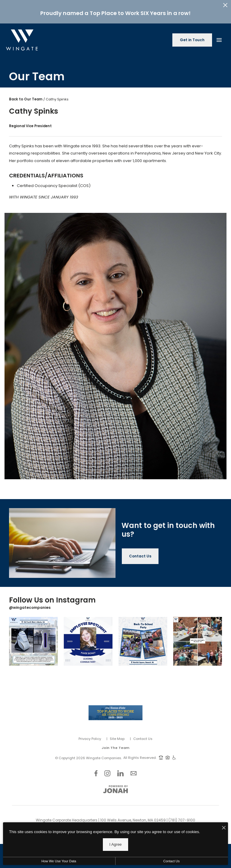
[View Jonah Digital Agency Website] (115, 789)
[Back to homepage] (22, 40)
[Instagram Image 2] (88, 641)
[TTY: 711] (161, 757)
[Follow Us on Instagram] (107, 773)
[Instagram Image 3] (143, 641)
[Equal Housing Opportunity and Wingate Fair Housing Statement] (168, 757)
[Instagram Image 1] (33, 641)
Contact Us (143, 739)
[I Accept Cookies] (224, 842)
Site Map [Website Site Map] (117, 739)
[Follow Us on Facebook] (96, 773)
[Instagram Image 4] (198, 641)
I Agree (115, 858)
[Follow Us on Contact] (134, 773)
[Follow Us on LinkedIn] (120, 773)
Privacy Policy (90, 739)
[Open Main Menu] (219, 39)
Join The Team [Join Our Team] (115, 748)
